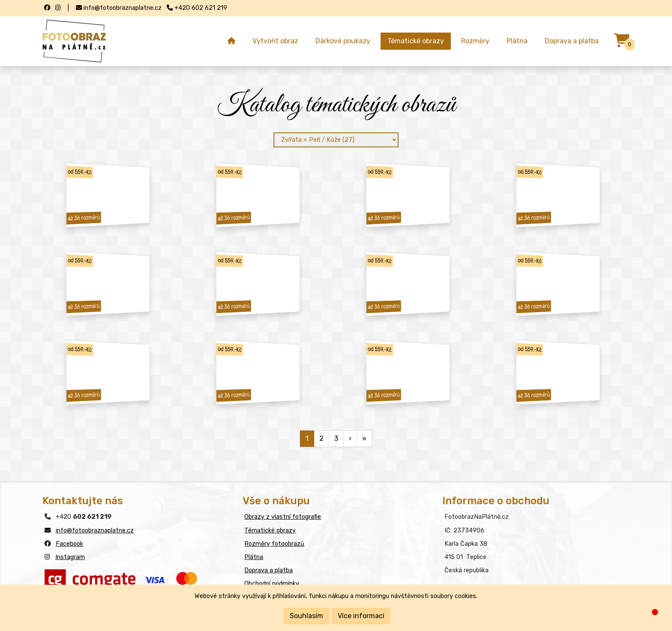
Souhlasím (306, 616)
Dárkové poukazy (343, 41)
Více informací (361, 616)
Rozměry (475, 41)
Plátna (517, 41)
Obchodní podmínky (272, 584)
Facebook (69, 544)
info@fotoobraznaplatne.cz (95, 531)
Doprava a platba (572, 41)
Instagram (70, 557)
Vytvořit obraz (275, 41)
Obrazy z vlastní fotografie (283, 517)
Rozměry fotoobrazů (274, 544)
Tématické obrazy (416, 41)
